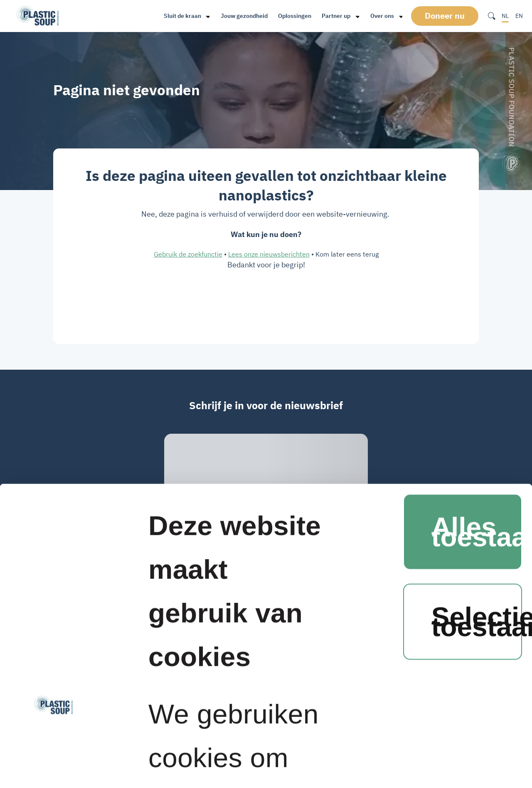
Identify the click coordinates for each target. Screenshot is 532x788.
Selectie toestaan (477, 374)
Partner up (336, 16)
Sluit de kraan (182, 16)
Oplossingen (294, 16)
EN (519, 16)
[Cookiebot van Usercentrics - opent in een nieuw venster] (54, 751)
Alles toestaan (477, 284)
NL (505, 16)
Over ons (382, 16)
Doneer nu (446, 16)
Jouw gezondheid (244, 16)
